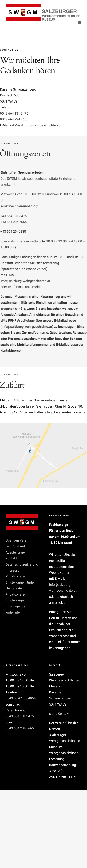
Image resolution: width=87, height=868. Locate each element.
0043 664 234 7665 (14, 119)
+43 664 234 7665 (15, 222)
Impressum (14, 570)
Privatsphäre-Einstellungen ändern (21, 579)
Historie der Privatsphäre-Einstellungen (16, 594)
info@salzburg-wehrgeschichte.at (35, 125)
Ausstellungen (16, 553)
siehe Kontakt (59, 714)
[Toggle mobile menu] (80, 22)
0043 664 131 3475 (14, 114)
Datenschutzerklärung (22, 565)
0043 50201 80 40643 (21, 698)
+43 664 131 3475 (15, 216)
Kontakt (11, 558)
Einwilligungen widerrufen (16, 609)
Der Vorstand (15, 546)
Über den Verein (17, 541)
